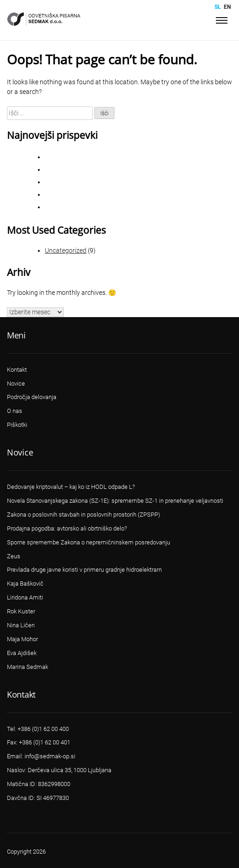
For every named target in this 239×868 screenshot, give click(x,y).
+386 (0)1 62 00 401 (45, 742)
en (227, 7)
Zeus (14, 556)
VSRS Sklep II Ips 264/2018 (80, 195)
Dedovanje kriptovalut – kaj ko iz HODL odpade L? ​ (72, 487)
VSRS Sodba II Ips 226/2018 (81, 182)
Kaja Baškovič (25, 584)
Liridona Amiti (25, 597)
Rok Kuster (21, 611)
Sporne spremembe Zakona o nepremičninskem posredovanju (126, 170)
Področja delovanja (32, 397)
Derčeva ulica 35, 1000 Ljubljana (70, 770)
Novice (16, 384)
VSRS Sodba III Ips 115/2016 (82, 207)
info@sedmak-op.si (50, 756)
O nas (15, 411)
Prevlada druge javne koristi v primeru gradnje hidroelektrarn (84, 570)
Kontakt (17, 370)
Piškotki (17, 425)
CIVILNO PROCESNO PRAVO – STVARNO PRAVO (108, 157)
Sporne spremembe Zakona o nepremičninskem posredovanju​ (89, 542)
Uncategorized (66, 250)
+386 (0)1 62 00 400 (43, 729)
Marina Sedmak (28, 667)
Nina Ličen (21, 625)
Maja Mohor (22, 639)
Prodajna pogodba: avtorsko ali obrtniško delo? (67, 528)
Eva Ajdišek (22, 653)
